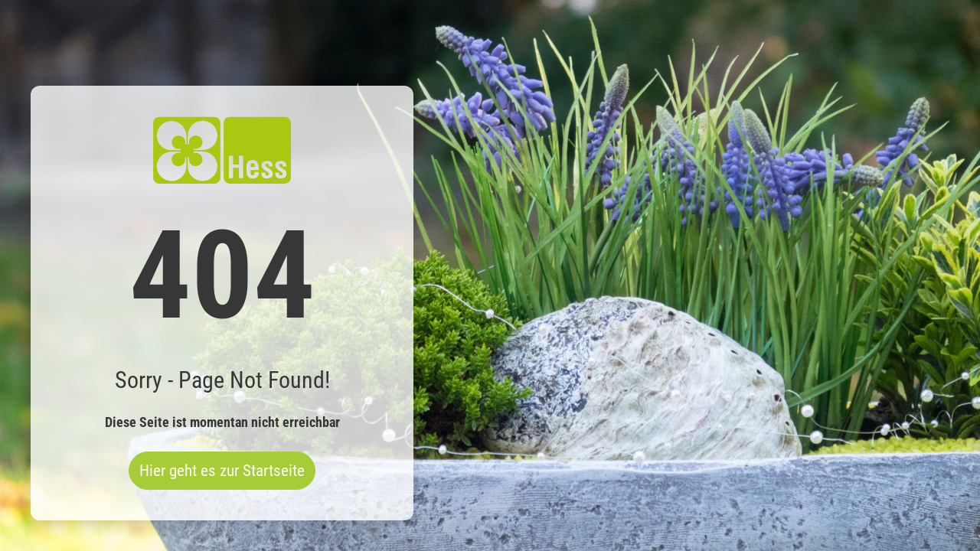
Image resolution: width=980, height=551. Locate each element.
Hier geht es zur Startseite (222, 471)
